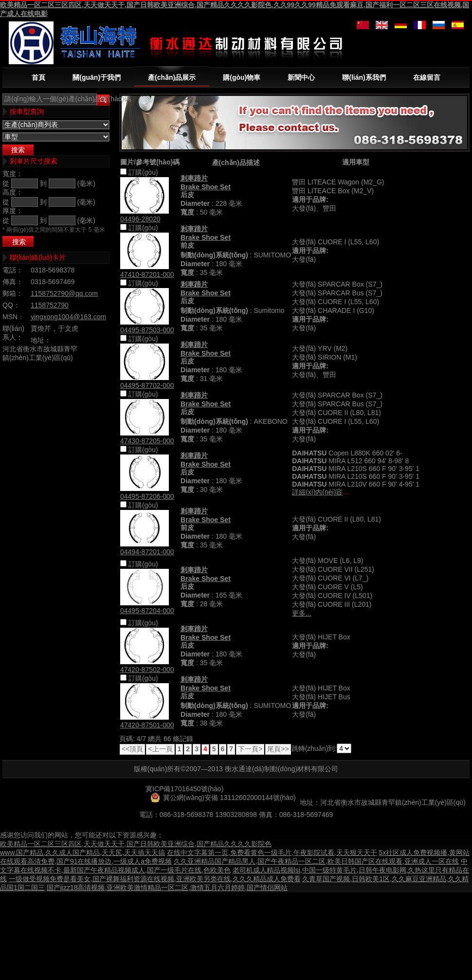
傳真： (13, 282)
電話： (13, 270)
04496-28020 (140, 219)
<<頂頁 (132, 749)
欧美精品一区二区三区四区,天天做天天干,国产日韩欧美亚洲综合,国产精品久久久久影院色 (136, 844)
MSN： (13, 317)
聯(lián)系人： (13, 333)
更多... (302, 613)
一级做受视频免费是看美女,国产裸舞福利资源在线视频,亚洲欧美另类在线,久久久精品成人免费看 (155, 879)
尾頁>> (278, 749)
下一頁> (250, 749)
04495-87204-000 (147, 611)
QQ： (11, 305)
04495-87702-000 (147, 385)
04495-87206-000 (147, 496)
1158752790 (50, 305)
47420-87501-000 (147, 725)
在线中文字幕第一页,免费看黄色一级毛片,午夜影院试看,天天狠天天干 (272, 853)
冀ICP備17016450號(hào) (184, 789)
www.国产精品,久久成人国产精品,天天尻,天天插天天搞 (82, 853)
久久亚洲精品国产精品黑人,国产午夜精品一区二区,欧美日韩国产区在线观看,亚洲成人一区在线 (316, 861)
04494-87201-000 (147, 552)
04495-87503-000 (147, 330)
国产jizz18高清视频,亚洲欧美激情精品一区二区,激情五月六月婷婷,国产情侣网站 (167, 888)
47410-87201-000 (147, 274)
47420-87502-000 (147, 670)
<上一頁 (160, 749)
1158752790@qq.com (64, 293)
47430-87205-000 (147, 441)
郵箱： (13, 293)
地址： (41, 340)
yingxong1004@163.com (68, 317)
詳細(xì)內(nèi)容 (317, 492)
